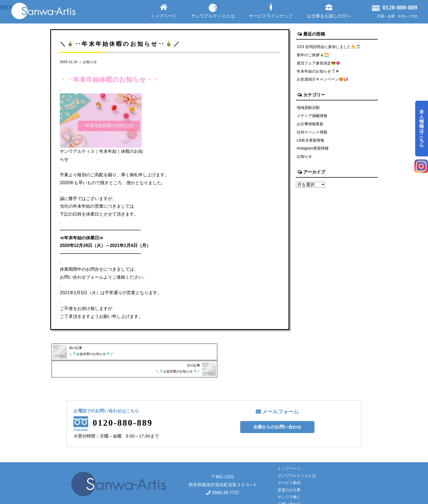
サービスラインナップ (271, 11)
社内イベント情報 (312, 134)
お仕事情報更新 (310, 126)
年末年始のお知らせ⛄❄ (318, 72)
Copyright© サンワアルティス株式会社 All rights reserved (214, 498)
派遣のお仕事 (289, 472)
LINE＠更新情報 (311, 143)
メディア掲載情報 (312, 117)
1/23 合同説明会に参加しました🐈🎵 (329, 47)
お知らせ (90, 62)
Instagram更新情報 (313, 151)
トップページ (164, 11)
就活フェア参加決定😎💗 (319, 64)
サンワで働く (289, 479)
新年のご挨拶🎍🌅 (313, 55)
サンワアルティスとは (213, 11)
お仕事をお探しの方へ (329, 11)
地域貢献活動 (308, 109)
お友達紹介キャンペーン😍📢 (323, 80)
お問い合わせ (289, 486)
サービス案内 (289, 465)
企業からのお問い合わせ (277, 409)
